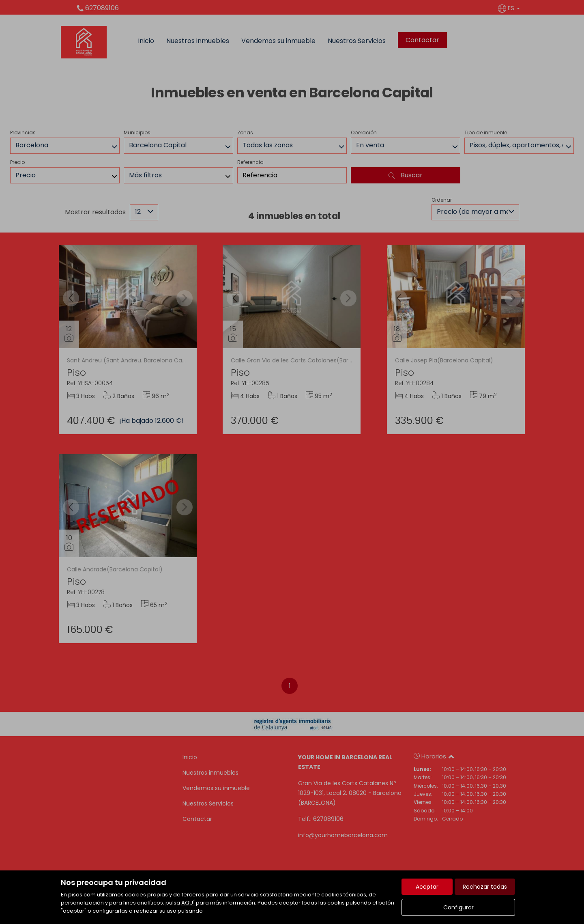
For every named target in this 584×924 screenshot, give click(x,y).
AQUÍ (188, 903)
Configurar (458, 907)
